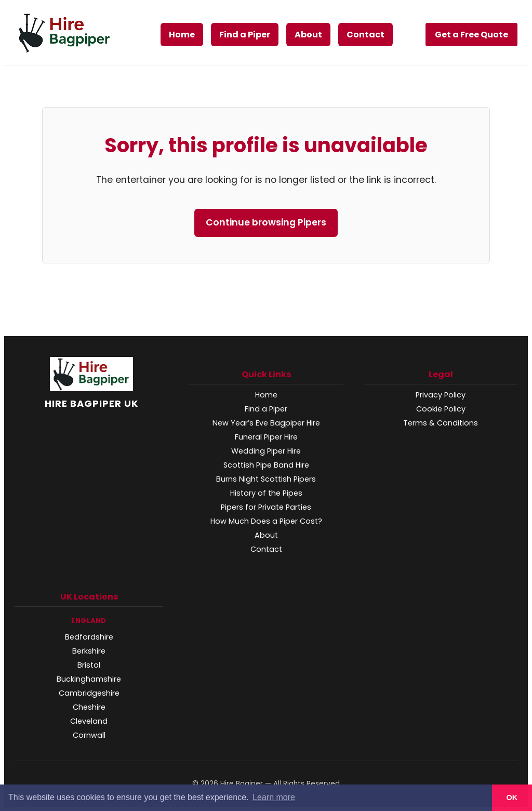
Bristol (89, 665)
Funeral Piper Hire (266, 437)
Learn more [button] (274, 797)
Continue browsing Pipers (266, 222)
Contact (365, 35)
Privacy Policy (441, 395)
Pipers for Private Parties (266, 507)
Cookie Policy (441, 409)
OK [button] (512, 797)
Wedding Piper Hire (266, 451)
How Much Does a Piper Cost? (266, 521)
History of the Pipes (266, 493)
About (308, 35)
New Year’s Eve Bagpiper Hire (266, 423)
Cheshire (89, 707)
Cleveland (89, 721)
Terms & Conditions (441, 423)
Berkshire (89, 651)
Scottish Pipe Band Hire (266, 465)
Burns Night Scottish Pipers (266, 479)
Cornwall (89, 735)
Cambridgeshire (89, 693)
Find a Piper (245, 35)
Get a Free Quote (471, 35)
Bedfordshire (89, 637)
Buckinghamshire (89, 679)
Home (182, 35)
